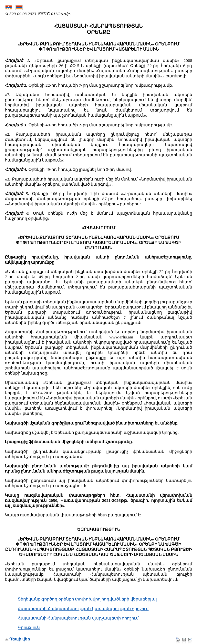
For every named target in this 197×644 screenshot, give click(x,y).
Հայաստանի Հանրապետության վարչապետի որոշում (78, 618)
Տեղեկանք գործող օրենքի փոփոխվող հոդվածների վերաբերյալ (87, 599)
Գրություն (29, 627)
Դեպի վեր (20, 639)
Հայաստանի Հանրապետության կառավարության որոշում (83, 609)
